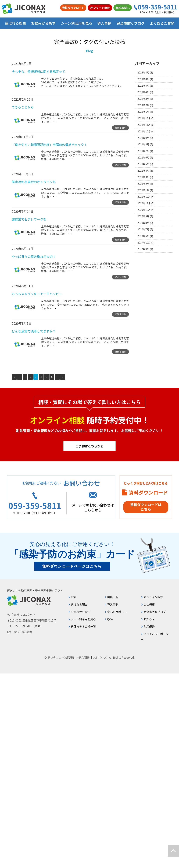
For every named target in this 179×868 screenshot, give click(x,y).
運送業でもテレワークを (29, 219)
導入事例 (104, 23)
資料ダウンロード (73, 8)
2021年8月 (143, 144)
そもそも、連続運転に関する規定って (38, 72)
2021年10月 (144, 131)
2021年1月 (143, 190)
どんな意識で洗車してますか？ (34, 331)
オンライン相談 (100, 8)
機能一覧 (113, 597)
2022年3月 (143, 99)
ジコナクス (24, 9)
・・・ (53, 122)
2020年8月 (143, 223)
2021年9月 (143, 138)
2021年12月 (144, 118)
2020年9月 (143, 216)
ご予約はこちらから (89, 446)
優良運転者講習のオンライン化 (34, 182)
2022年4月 (143, 92)
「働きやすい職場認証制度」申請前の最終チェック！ (49, 145)
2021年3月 (143, 177)
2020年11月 (144, 203)
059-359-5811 (158, 7)
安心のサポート (117, 612)
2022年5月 (143, 86)
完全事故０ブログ (131, 23)
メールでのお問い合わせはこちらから (93, 507)
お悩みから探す (81, 612)
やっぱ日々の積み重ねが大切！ (34, 257)
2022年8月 (143, 79)
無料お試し (123, 8)
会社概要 (149, 604)
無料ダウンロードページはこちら (72, 566)
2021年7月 (143, 151)
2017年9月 (143, 249)
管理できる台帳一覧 (83, 626)
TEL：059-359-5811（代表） (25, 626)
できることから (23, 107)
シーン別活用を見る (83, 619)
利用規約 (149, 626)
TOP (74, 597)
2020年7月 (143, 229)
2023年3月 (143, 73)
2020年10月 (144, 210)
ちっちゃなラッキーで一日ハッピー (37, 294)
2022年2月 (143, 105)
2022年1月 (143, 112)
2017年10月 (144, 243)
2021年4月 (143, 171)
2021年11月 (144, 125)
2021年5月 (143, 164)
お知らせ (149, 619)
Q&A (110, 619)
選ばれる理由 (15, 23)
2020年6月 (143, 236)
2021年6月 (143, 158)
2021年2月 (143, 184)
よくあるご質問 (162, 23)
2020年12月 (144, 197)
